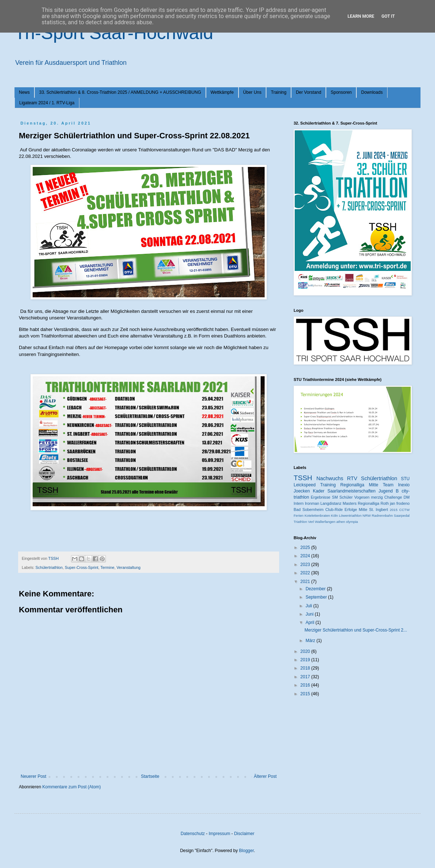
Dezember (316, 589)
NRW (367, 515)
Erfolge (351, 510)
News (24, 92)
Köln (334, 515)
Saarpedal (402, 515)
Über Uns (252, 92)
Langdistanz (331, 503)
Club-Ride (334, 510)
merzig (377, 497)
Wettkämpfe (222, 92)
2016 (306, 685)
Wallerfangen (325, 522)
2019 (306, 660)
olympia (352, 522)
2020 (306, 651)
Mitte (363, 510)
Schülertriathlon (49, 567)
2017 (306, 677)
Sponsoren (341, 92)
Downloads (372, 92)
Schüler (346, 497)
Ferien (299, 515)
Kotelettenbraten (317, 515)
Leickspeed (305, 485)
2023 (306, 565)
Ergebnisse (320, 497)
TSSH (303, 478)
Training (279, 92)
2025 (306, 548)
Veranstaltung (128, 567)
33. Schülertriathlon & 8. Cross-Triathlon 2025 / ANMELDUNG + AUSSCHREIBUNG (120, 92)
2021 (306, 582)
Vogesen (362, 497)
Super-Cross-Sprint (82, 567)
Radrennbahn (382, 515)
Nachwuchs (330, 478)
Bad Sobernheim (308, 510)
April (310, 622)
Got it (388, 16)
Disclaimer (244, 834)
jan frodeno (400, 503)
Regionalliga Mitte (359, 485)
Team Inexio (396, 485)
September (317, 597)
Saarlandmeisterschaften (351, 491)
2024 (306, 556)
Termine (107, 567)
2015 (393, 510)
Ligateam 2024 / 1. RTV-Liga (47, 103)
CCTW (404, 510)
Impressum (219, 834)
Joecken (302, 491)
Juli (309, 606)
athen (341, 522)
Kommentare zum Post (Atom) (72, 787)
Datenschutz (193, 834)
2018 (306, 668)
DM (407, 497)
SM (335, 497)
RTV (352, 478)
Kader (319, 491)
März (311, 641)
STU (405, 479)
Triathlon (300, 522)
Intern (299, 503)
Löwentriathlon (350, 515)
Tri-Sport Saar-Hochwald (114, 33)
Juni (310, 614)
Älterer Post (265, 776)
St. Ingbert (378, 510)
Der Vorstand (308, 92)
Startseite (150, 776)
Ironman (312, 503)
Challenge (393, 497)
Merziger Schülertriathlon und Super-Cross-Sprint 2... (356, 630)
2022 (306, 573)
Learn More (361, 16)
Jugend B (389, 491)
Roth (385, 503)
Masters (349, 503)
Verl (311, 522)
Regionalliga (368, 503)
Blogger (246, 851)
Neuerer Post (34, 776)
